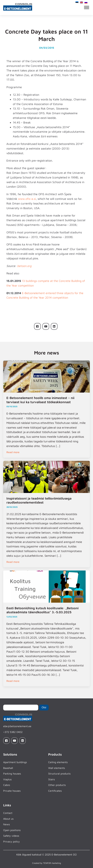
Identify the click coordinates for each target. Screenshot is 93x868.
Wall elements (57, 768)
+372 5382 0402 (13, 732)
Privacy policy (11, 841)
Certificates (55, 791)
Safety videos (11, 836)
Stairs (51, 779)
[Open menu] (87, 8)
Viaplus (7, 779)
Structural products (59, 774)
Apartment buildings (15, 762)
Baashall (8, 768)
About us (8, 819)
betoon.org (24, 266)
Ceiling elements (58, 762)
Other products (57, 785)
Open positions (12, 830)
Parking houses (12, 774)
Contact (8, 813)
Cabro (7, 785)
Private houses (12, 791)
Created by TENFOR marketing (46, 863)
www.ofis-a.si (27, 199)
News (7, 824)
